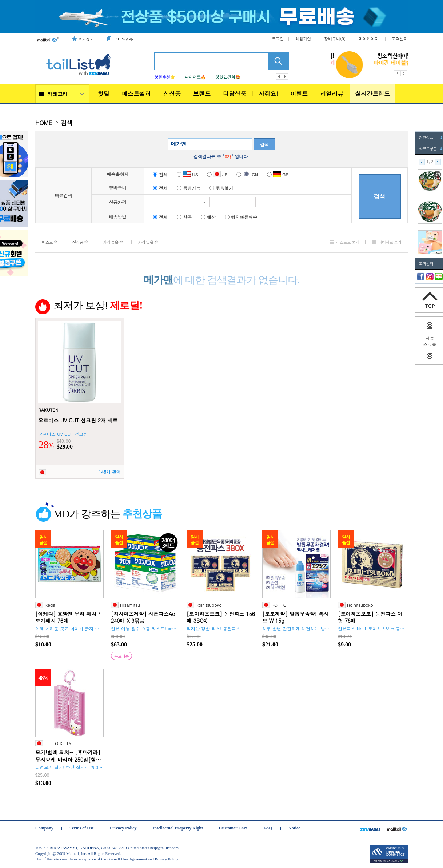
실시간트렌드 (372, 94)
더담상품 (235, 94)
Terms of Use (82, 828)
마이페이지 (369, 39)
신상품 (172, 94)
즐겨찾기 (86, 39)
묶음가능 (189, 188)
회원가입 (303, 39)
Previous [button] (397, 73)
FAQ (268, 828)
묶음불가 (221, 188)
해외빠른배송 (241, 217)
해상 (208, 217)
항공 (184, 217)
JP (217, 174)
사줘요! (268, 94)
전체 (160, 174)
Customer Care (233, 828)
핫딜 (104, 94)
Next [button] (404, 73)
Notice (294, 828)
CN (247, 174)
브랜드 (202, 94)
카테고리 (57, 94)
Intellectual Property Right (178, 828)
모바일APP (124, 39)
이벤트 (299, 94)
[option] (358, 65)
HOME (44, 123)
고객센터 (400, 39)
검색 (264, 144)
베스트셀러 (136, 94)
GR (278, 174)
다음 (286, 77)
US (187, 174)
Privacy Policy (123, 828)
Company (44, 828)
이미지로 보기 (390, 242)
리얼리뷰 (332, 94)
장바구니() (335, 39)
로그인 (278, 39)
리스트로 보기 (348, 242)
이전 (279, 77)
